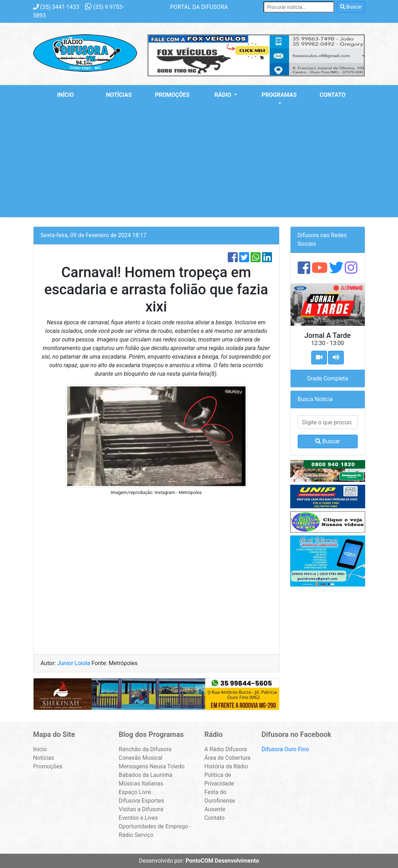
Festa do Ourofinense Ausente (220, 801)
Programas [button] (279, 95)
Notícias (119, 95)
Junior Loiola (74, 663)
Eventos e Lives (138, 818)
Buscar (351, 7)
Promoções (172, 95)
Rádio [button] (224, 95)
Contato (333, 95)
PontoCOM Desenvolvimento (222, 861)
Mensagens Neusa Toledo (152, 766)
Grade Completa (328, 378)
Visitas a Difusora (141, 809)
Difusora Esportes (142, 801)
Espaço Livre (135, 792)
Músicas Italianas (141, 784)
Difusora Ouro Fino (285, 749)
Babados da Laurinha (146, 775)
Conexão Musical (141, 758)
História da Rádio (226, 766)
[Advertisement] (199, 167)
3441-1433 (56, 7)
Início (66, 95)
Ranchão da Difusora (145, 749)
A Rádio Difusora (226, 749)
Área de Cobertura (228, 758)
